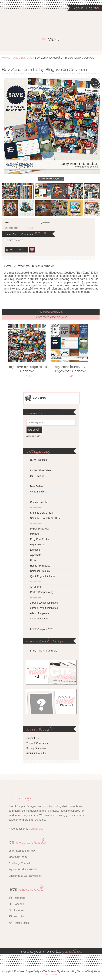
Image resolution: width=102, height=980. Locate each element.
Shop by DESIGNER (41, 513)
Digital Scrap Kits (40, 529)
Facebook (17, 904)
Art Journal (36, 587)
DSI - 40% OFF (39, 476)
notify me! (12, 241)
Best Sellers (37, 486)
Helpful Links (19, 923)
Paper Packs (37, 544)
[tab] (51, 312)
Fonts (33, 560)
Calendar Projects (40, 571)
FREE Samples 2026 (42, 629)
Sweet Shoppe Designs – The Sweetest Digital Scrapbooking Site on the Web (61, 28)
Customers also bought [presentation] (51, 317)
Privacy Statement (37, 748)
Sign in (78, 8)
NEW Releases (39, 460)
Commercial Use (39, 502)
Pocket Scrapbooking (42, 592)
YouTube (16, 916)
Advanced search (33, 436)
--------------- (36, 465)
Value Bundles (22, 58)
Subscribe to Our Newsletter (25, 876)
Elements (35, 550)
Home (6, 58)
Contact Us (33, 738)
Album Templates (40, 613)
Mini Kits (35, 534)
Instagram (17, 898)
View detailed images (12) (52, 178)
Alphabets (36, 555)
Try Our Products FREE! (23, 869)
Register (93, 8)
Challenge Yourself (20, 863)
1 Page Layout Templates (44, 603)
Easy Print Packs (40, 539)
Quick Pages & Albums (43, 576)
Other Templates (39, 619)
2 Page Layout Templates (44, 608)
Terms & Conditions (37, 743)
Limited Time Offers (41, 470)
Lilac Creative (51, 975)
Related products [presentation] (51, 312)
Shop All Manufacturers (44, 651)
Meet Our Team (18, 857)
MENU (51, 40)
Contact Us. (36, 829)
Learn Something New (22, 851)
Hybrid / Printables (40, 566)
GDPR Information (37, 753)
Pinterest (16, 910)
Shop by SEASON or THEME (46, 518)
